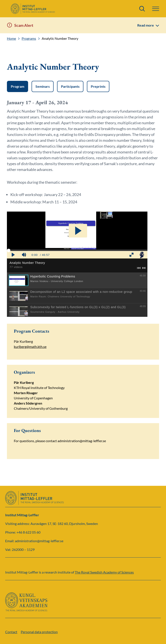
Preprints (98, 86)
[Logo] (33, 9)
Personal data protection (39, 632)
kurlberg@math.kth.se (30, 347)
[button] (156, 9)
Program (18, 86)
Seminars (43, 86)
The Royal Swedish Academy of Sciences (104, 572)
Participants (70, 86)
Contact (11, 632)
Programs (29, 38)
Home (11, 38)
